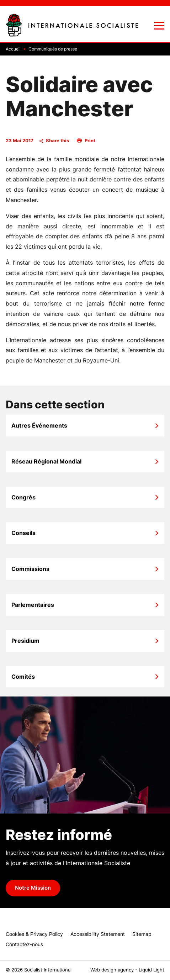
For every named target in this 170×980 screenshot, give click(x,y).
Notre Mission (33, 888)
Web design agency (112, 970)
